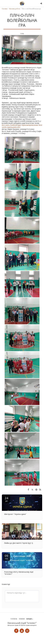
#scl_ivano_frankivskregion (12, 125)
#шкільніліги (12, 127)
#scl (19, 127)
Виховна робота (15, 9)
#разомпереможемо (30, 125)
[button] (3, 3)
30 (7, 528)
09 (7, 557)
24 (7, 499)
